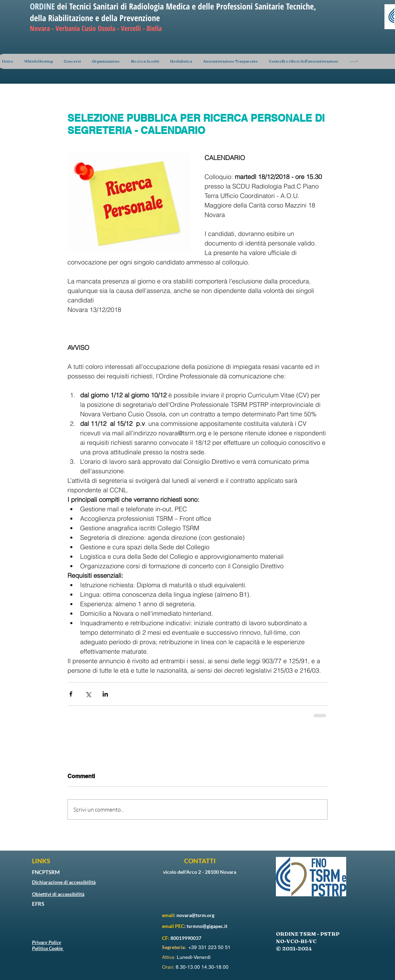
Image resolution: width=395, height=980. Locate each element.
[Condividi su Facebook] (71, 694)
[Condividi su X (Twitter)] (88, 694)
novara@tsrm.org (195, 915)
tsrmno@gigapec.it (207, 926)
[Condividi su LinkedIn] (105, 694)
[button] (106, 61)
